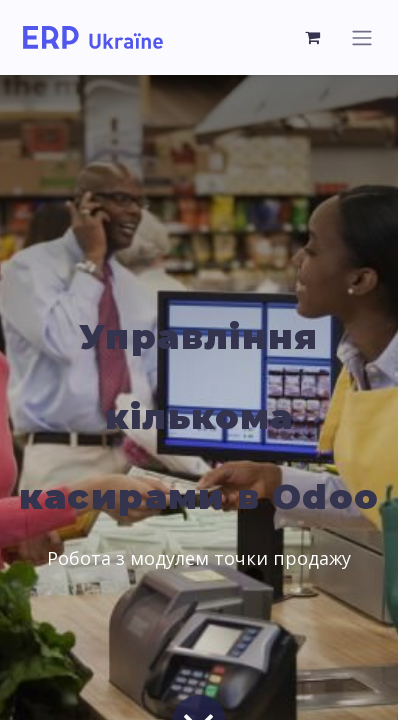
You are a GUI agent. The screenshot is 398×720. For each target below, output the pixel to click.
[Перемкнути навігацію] (362, 37)
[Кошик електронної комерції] (313, 37)
